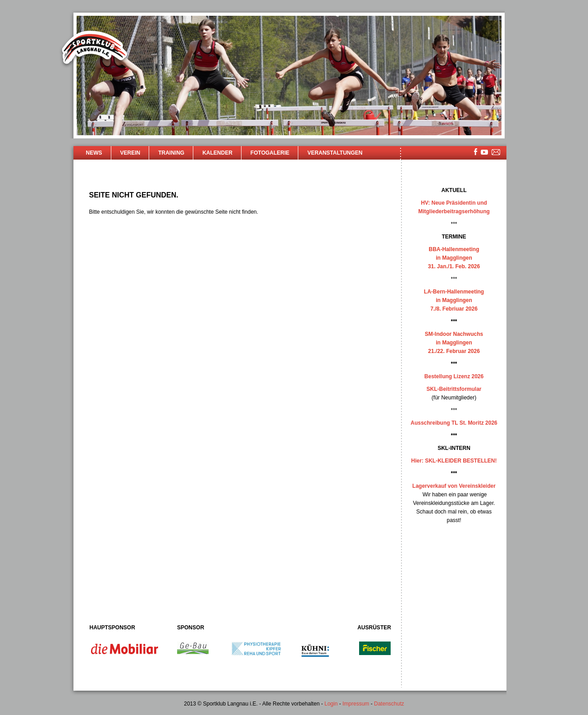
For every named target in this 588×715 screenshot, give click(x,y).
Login (331, 704)
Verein (130, 153)
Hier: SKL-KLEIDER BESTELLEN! (454, 461)
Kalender (217, 153)
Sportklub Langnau (95, 49)
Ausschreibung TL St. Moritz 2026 (454, 423)
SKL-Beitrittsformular (454, 389)
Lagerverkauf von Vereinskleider (454, 486)
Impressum (356, 704)
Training (171, 153)
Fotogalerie (270, 153)
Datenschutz (389, 704)
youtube (484, 152)
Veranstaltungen (335, 153)
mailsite (496, 153)
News (94, 153)
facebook (476, 152)
